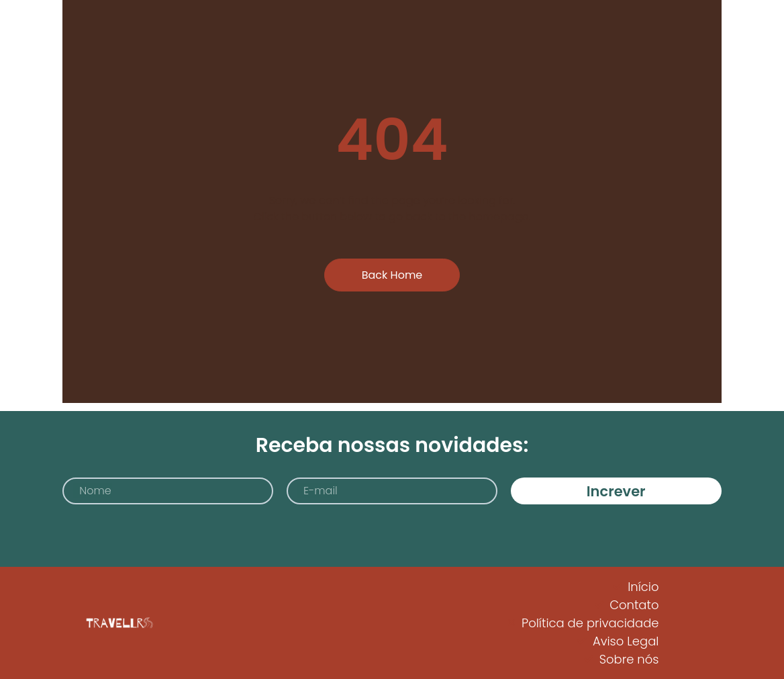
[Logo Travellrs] (118, 623)
